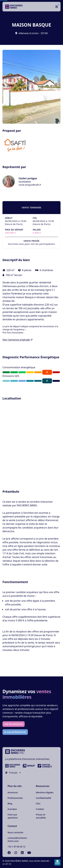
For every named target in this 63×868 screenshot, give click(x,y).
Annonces (13, 792)
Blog (10, 803)
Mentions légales (45, 792)
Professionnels (15, 798)
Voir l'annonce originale (17, 340)
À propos (12, 809)
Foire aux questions (13, 816)
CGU (38, 803)
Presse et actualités (41, 816)
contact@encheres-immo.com (17, 839)
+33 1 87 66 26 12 (16, 847)
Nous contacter (15, 832)
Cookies (40, 809)
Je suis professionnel (15, 732)
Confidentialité (44, 798)
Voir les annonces (14, 724)
